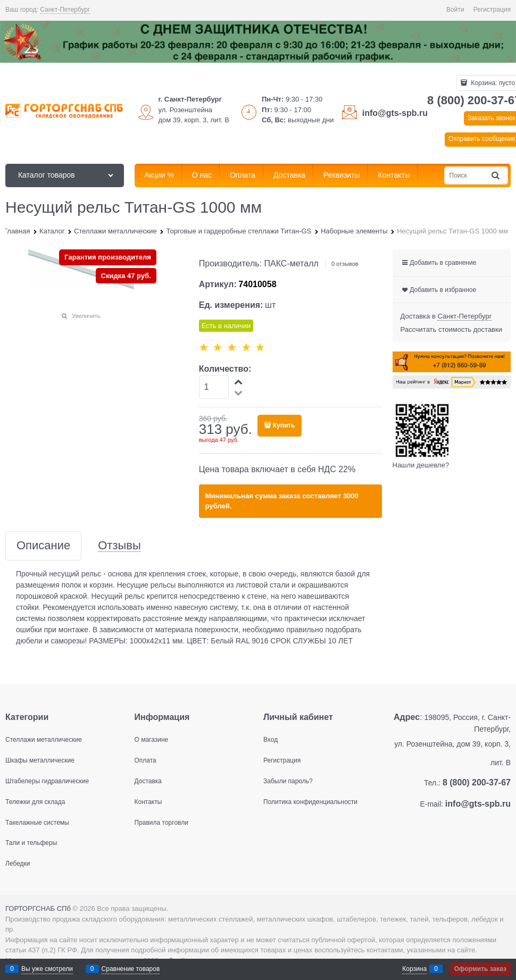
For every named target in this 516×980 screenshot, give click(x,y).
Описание (43, 546)
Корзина (414, 969)
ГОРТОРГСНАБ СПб (38, 908)
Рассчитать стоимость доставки (451, 329)
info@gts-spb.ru (395, 113)
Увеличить (86, 316)
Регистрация (492, 10)
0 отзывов (345, 264)
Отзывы (119, 546)
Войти (455, 10)
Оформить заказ (480, 969)
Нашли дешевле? (421, 465)
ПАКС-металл (292, 263)
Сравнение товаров (131, 969)
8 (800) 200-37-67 (477, 782)
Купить (284, 425)
